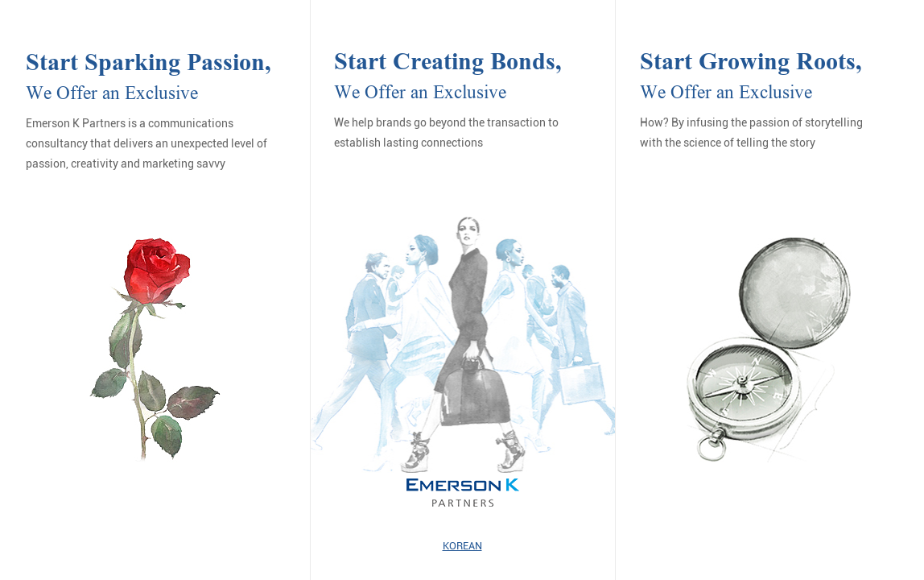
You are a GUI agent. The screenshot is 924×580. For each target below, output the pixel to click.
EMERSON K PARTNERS (463, 493)
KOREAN (462, 546)
